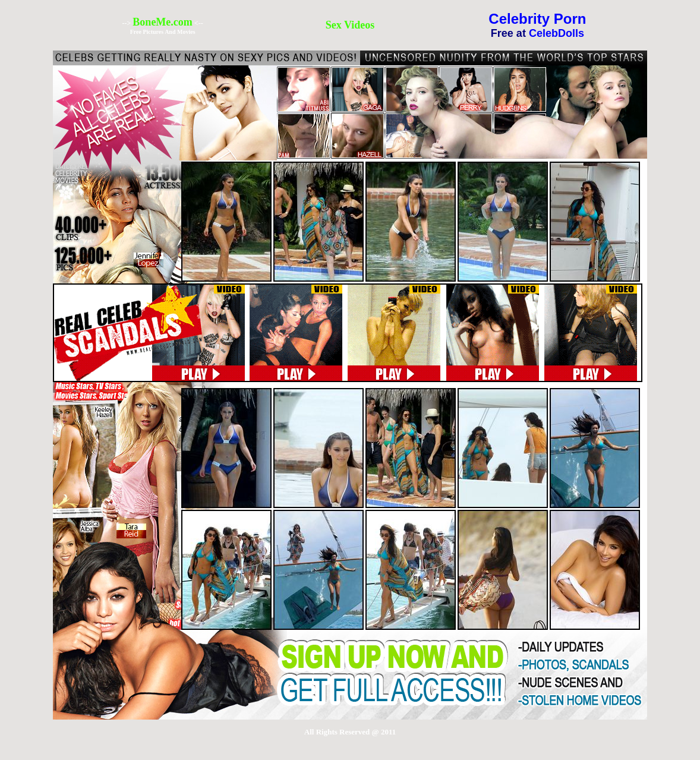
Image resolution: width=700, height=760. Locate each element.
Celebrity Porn (537, 19)
